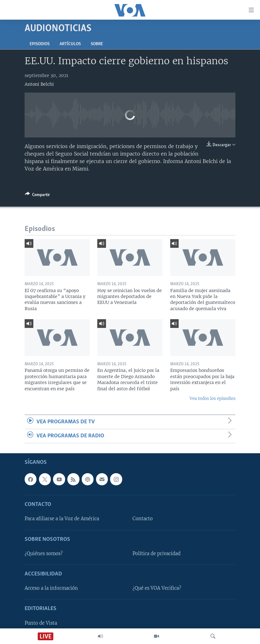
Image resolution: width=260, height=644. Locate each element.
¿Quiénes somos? (44, 554)
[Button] (37, 196)
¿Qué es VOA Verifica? (157, 589)
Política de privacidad (156, 554)
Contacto (143, 519)
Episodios (40, 44)
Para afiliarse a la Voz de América (62, 519)
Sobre (97, 44)
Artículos (70, 44)
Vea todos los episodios (212, 399)
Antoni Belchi (39, 84)
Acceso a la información (51, 589)
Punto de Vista (41, 623)
